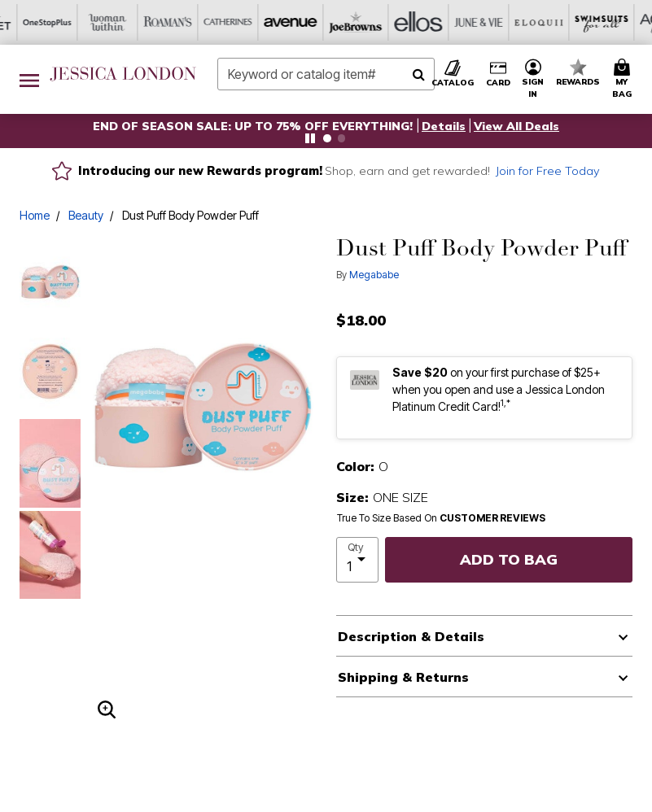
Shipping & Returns (403, 677)
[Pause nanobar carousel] (310, 138)
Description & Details (411, 636)
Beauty (86, 215)
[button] (444, 126)
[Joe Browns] (176, 22)
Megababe (374, 275)
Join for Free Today (548, 171)
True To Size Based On (441, 518)
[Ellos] (236, 22)
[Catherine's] (55, 22)
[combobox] (326, 74)
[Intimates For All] (537, 22)
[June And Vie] (296, 22)
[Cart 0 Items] (624, 79)
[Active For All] (477, 22)
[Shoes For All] (597, 22)
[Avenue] (116, 22)
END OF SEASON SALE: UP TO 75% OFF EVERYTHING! (254, 126)
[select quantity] (358, 560)
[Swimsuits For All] (417, 22)
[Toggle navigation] (29, 79)
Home (35, 215)
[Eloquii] (357, 22)
